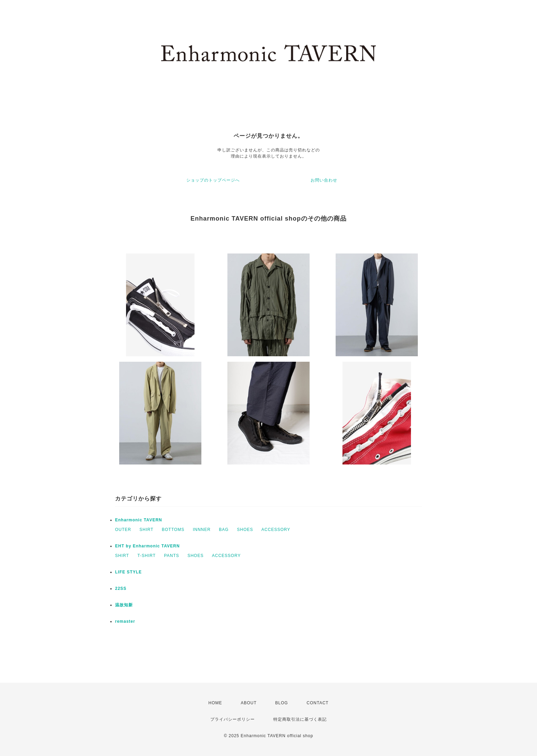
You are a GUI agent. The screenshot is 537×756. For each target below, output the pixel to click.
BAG (224, 530)
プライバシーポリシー (233, 719)
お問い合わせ (324, 180)
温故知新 (124, 605)
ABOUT (249, 703)
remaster (125, 621)
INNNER (202, 530)
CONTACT (317, 703)
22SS (121, 588)
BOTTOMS (173, 530)
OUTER (123, 530)
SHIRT (146, 530)
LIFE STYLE (128, 572)
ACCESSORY (276, 530)
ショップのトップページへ (213, 180)
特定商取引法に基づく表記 (300, 719)
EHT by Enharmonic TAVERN (147, 546)
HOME (215, 703)
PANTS (172, 556)
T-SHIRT (146, 556)
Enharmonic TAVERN (139, 520)
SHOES (245, 530)
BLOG (282, 703)
